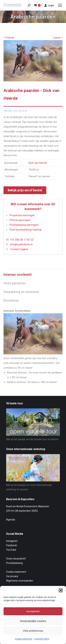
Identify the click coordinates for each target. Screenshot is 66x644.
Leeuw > (58, 38)
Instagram (12, 541)
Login (49, 5)
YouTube (11, 550)
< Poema (9, 38)
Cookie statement (24, 639)
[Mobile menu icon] (60, 5)
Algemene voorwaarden (20, 581)
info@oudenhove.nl (21, 244)
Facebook (12, 545)
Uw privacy (12, 576)
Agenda (11, 520)
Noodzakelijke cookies (33, 621)
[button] (61, 590)
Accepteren (33, 611)
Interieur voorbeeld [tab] (18, 275)
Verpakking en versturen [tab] (21, 292)
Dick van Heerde (38, 163)
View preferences (33, 631)
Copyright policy (42, 639)
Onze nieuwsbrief (16, 559)
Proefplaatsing (14, 563)
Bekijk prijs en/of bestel (25, 190)
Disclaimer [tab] (11, 300)
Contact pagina (19, 249)
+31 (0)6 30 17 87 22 (22, 240)
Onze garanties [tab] (15, 283)
